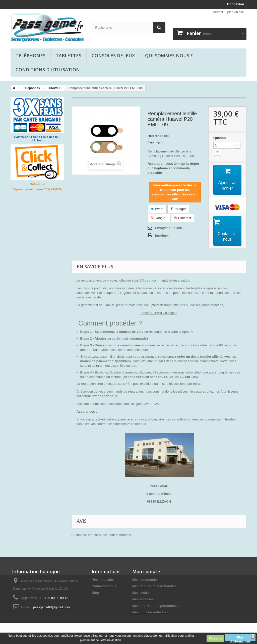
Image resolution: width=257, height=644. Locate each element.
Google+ (159, 218)
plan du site (236, 12)
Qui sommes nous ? (169, 56)
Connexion (236, 4)
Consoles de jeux (113, 56)
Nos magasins (103, 580)
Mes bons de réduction (150, 612)
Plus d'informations (240, 638)
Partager (178, 209)
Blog (95, 593)
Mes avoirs (141, 593)
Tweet (157, 209)
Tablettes (69, 56)
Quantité (220, 138)
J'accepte (215, 638)
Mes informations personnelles (156, 606)
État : (152, 143)
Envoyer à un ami (169, 228)
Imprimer (162, 235)
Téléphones (30, 56)
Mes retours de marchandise (154, 586)
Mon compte (146, 571)
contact (218, 12)
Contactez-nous (104, 586)
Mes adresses (143, 599)
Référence (155, 136)
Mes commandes (145, 580)
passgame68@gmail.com (52, 607)
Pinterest (183, 218)
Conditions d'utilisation (48, 70)
